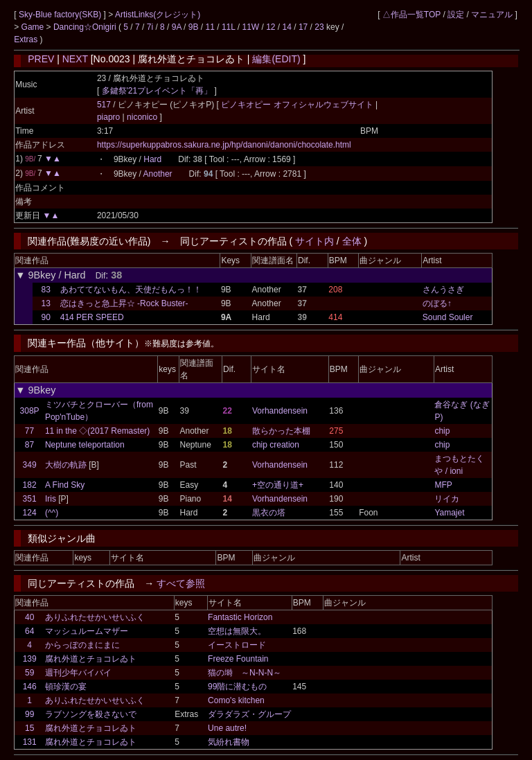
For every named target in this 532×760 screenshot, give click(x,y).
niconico (142, 117)
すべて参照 (181, 583)
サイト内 (314, 241)
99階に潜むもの (237, 687)
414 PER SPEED (92, 317)
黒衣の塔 (269, 513)
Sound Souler (448, 317)
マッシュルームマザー (87, 631)
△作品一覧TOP (411, 15)
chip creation (276, 445)
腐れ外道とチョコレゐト (91, 659)
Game (34, 27)
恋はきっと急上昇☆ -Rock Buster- (124, 303)
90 (46, 317)
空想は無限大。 (237, 631)
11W (250, 27)
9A (177, 27)
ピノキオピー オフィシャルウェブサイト (298, 105)
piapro (110, 117)
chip (442, 431)
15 (29, 728)
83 (46, 290)
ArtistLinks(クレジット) (158, 15)
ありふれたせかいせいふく (95, 617)
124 (30, 513)
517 (104, 105)
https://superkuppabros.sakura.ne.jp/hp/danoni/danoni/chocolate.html (224, 145)
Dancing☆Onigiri (86, 27)
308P (30, 411)
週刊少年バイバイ (78, 673)
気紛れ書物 (229, 742)
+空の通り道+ (278, 485)
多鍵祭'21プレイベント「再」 (157, 91)
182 (30, 485)
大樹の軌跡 (66, 465)
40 (29, 617)
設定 (456, 15)
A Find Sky (65, 485)
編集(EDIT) (276, 59)
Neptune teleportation (85, 445)
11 (210, 27)
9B (194, 27)
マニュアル (492, 15)
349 (30, 465)
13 (46, 303)
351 (30, 499)
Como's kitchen (236, 700)
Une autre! (227, 728)
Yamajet (449, 513)
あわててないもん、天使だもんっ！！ (131, 290)
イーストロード (237, 645)
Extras (26, 39)
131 (30, 742)
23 (319, 27)
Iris (51, 499)
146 (30, 687)
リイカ (447, 499)
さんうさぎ (443, 290)
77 (29, 431)
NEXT (75, 59)
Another (158, 174)
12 (271, 27)
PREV (41, 59)
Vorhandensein (280, 411)
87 (29, 445)
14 (287, 27)
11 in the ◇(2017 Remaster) (97, 431)
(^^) (52, 513)
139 (30, 659)
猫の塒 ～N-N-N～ (245, 673)
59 (29, 673)
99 (29, 714)
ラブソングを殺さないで (91, 714)
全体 (352, 241)
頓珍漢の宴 (66, 687)
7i (150, 27)
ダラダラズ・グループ (249, 714)
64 (29, 631)
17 (303, 27)
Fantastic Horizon (240, 617)
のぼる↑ (437, 303)
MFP (443, 485)
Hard (152, 159)
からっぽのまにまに (82, 645)
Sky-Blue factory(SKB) (61, 15)
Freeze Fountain (238, 659)
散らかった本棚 (281, 431)
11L (229, 27)
